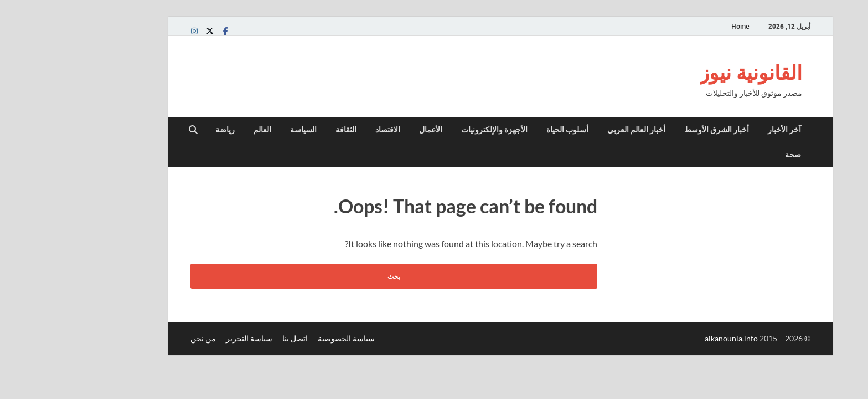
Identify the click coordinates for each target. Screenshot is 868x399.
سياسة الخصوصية (280, 338)
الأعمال (364, 130)
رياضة (159, 130)
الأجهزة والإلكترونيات (428, 130)
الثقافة (280, 130)
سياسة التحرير (183, 338)
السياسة (237, 130)
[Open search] (127, 130)
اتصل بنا (229, 338)
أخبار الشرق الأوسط (650, 130)
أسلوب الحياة (501, 130)
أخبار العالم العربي (570, 130)
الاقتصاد (321, 130)
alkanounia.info (666, 338)
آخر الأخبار (718, 130)
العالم (196, 130)
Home (674, 26)
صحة (727, 155)
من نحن (137, 338)
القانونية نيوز (684, 72)
